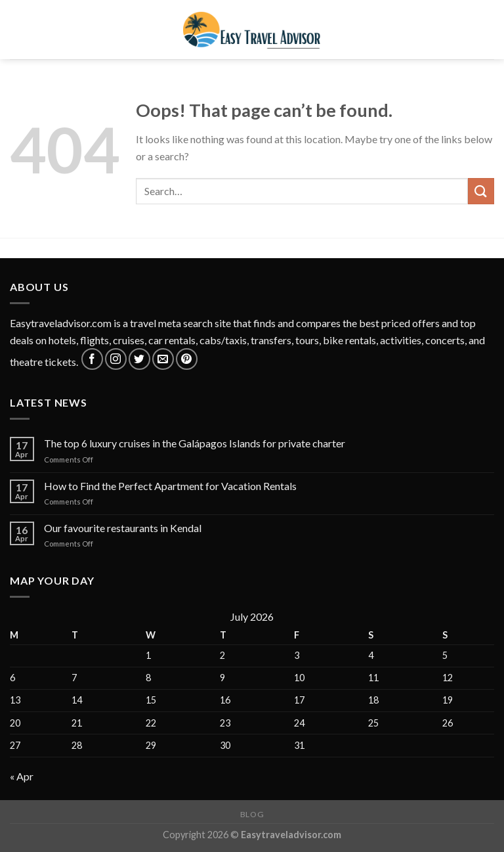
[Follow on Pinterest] (187, 359)
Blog (252, 814)
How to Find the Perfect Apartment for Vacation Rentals (170, 486)
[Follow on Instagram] (116, 359)
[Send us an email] (163, 359)
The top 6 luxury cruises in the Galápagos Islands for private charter (195, 443)
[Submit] (481, 191)
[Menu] (18, 29)
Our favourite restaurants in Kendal (123, 528)
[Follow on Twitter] (139, 359)
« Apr (22, 776)
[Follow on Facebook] (92, 359)
